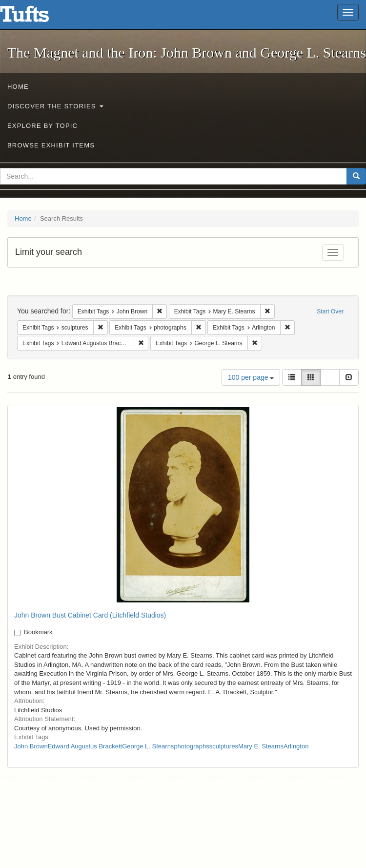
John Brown (31, 746)
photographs (191, 746)
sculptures (224, 746)
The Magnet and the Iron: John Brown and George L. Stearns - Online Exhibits (37, 17)
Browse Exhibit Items (51, 145)
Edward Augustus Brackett (85, 746)
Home (18, 87)
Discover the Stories (55, 106)
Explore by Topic (42, 126)
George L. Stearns (148, 746)
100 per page (251, 377)
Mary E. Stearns (261, 746)
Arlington (296, 746)
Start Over (330, 311)
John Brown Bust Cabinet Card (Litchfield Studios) (90, 615)
